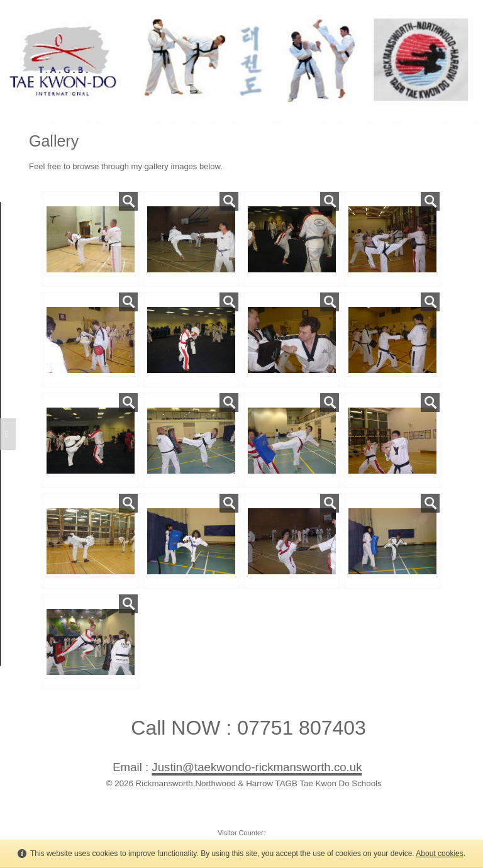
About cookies (439, 854)
